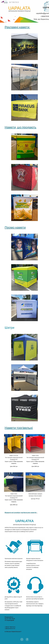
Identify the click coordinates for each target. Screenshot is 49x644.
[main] (24, 27)
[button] (2, 2)
